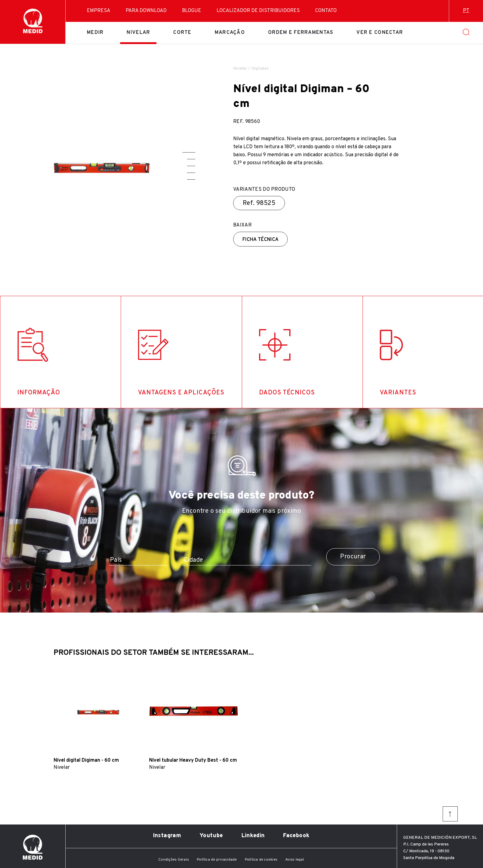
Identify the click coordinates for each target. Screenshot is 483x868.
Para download (146, 11)
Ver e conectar (380, 33)
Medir (95, 33)
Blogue (192, 11)
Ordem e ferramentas (301, 33)
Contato (326, 11)
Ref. (259, 203)
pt (466, 11)
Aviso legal (295, 860)
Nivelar (138, 33)
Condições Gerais (174, 860)
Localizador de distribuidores (258, 11)
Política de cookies (261, 860)
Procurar (353, 557)
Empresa (99, 11)
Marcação (230, 33)
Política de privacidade (217, 860)
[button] (189, 152)
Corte (182, 33)
